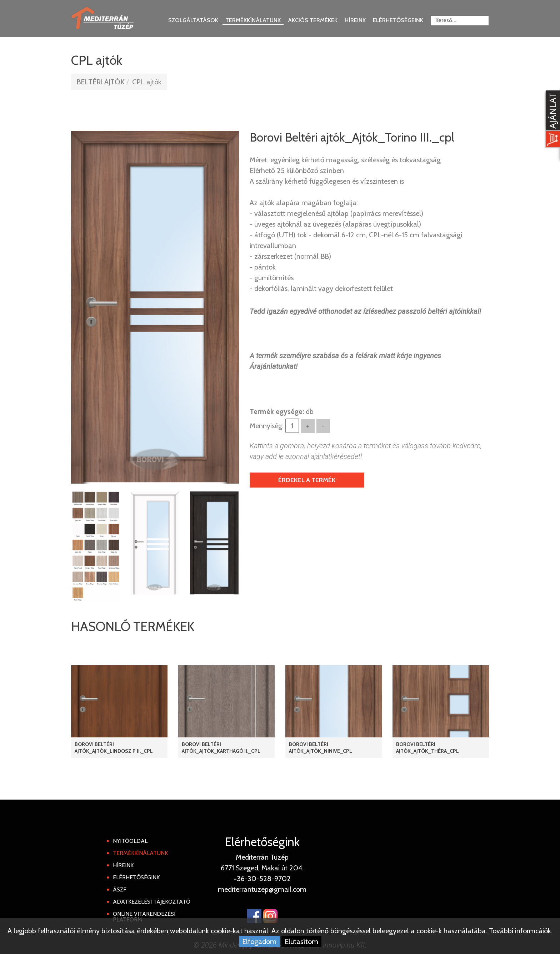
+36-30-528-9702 (262, 879)
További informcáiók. (521, 931)
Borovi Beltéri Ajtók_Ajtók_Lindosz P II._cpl (114, 748)
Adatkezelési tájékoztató (152, 902)
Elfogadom (259, 941)
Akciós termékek (313, 20)
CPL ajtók (147, 82)
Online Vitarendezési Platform (144, 917)
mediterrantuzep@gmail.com (262, 889)
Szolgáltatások (193, 20)
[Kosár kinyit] (551, 120)
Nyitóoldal (130, 841)
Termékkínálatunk (253, 20)
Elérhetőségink (136, 877)
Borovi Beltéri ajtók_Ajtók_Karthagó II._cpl (221, 748)
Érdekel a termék (307, 480)
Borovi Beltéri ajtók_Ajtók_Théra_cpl (427, 748)
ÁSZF (120, 889)
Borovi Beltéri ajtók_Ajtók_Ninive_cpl (321, 748)
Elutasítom (301, 941)
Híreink (355, 20)
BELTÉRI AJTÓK (101, 82)
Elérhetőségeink (398, 20)
